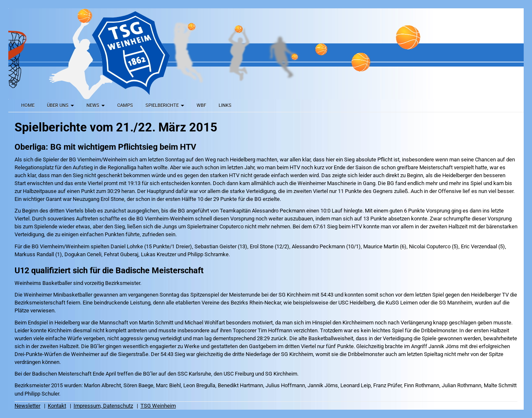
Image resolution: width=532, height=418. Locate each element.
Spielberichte (165, 105)
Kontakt (57, 406)
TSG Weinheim (158, 406)
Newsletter (27, 406)
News (96, 105)
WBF (201, 105)
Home (28, 105)
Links (225, 105)
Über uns (60, 105)
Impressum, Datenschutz (103, 406)
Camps (125, 105)
